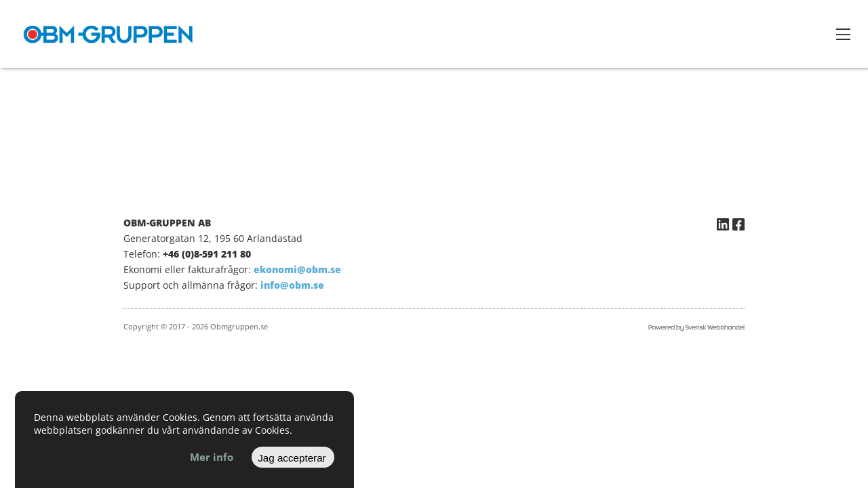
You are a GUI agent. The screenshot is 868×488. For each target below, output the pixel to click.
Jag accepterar (292, 458)
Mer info (212, 457)
